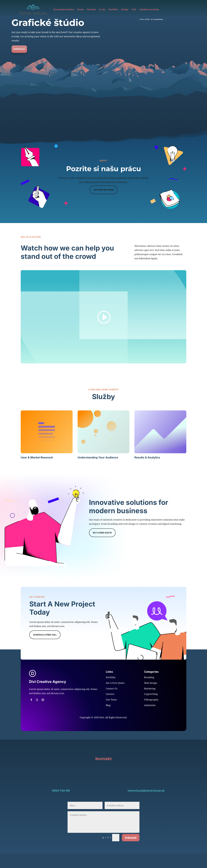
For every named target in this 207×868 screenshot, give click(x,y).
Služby (125, 9)
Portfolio (111, 692)
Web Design (151, 697)
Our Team (111, 714)
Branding (149, 692)
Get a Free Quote (102, 547)
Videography (151, 714)
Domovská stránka (64, 9)
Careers (110, 708)
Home (80, 9)
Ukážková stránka (149, 9)
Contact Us (112, 703)
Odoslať (131, 852)
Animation (150, 720)
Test (134, 9)
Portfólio (113, 9)
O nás (102, 9)
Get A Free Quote (115, 697)
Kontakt (91, 9)
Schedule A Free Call (45, 649)
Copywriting (151, 708)
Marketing (150, 703)
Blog (108, 720)
